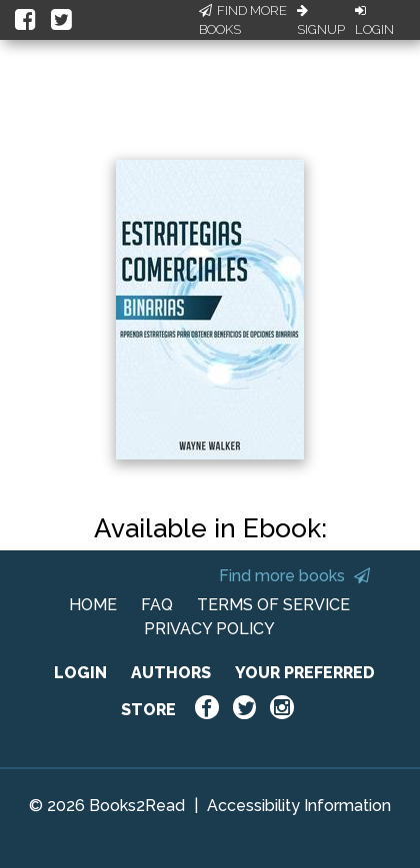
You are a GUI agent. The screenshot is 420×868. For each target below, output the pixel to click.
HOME (93, 605)
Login (374, 21)
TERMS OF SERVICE (273, 605)
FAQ (157, 605)
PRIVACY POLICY (209, 629)
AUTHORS (171, 673)
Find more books (294, 576)
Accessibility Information (299, 806)
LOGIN (80, 673)
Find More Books (243, 20)
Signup (321, 21)
